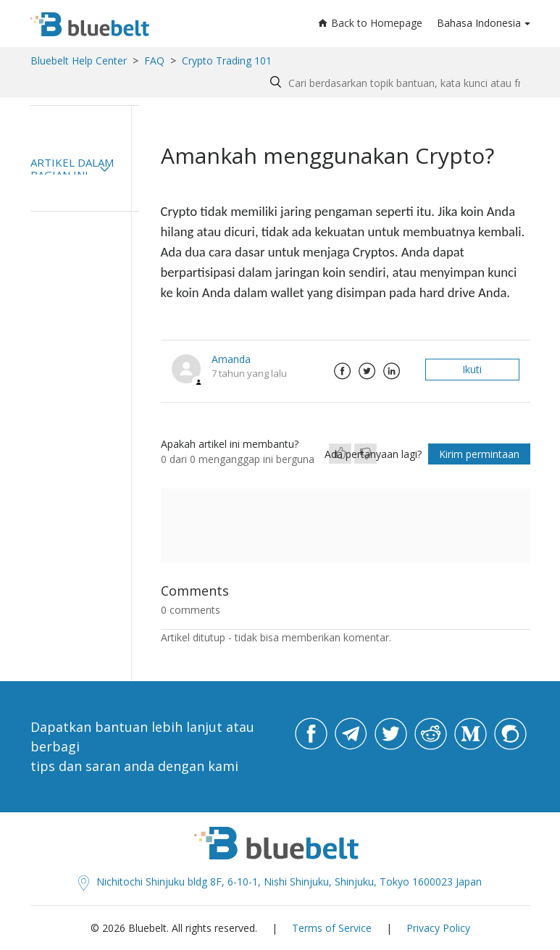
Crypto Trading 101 (227, 61)
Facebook (343, 371)
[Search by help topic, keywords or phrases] (397, 83)
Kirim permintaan (479, 454)
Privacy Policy (438, 928)
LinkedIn (392, 371)
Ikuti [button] (472, 369)
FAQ (154, 61)
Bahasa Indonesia (479, 23)
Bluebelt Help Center (79, 61)
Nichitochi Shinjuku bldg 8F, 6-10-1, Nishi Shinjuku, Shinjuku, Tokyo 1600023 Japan (280, 882)
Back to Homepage (370, 23)
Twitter (367, 371)
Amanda (231, 359)
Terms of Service (332, 928)
